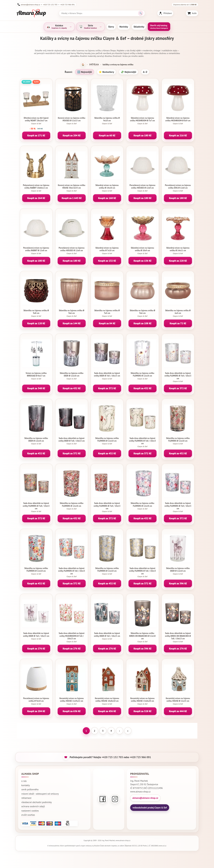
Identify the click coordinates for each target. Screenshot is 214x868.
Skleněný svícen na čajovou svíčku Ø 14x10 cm (107, 188)
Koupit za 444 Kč (178, 711)
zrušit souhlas (28, 815)
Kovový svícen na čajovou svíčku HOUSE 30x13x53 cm (72, 188)
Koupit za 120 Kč (36, 323)
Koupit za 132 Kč (107, 261)
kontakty (26, 785)
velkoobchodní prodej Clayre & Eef (150, 808)
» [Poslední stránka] (128, 731)
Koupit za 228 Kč (178, 261)
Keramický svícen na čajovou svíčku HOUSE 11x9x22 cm (72, 701)
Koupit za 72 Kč (178, 323)
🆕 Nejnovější (85, 72)
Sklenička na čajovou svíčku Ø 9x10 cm (107, 121)
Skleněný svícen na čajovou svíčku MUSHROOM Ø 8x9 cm (178, 121)
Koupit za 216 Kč (178, 135)
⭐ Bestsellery (106, 72)
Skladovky (139, 27)
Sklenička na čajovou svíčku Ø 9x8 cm (36, 313)
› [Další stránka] (119, 731)
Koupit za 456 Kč (107, 711)
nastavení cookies (30, 811)
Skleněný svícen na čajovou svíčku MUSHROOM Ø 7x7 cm (143, 121)
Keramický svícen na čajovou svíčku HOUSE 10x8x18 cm (107, 701)
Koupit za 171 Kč (36, 135)
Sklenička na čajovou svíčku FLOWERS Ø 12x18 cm (143, 376)
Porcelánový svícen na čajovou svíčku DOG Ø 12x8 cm (178, 188)
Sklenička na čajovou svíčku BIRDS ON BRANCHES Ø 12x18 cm (143, 637)
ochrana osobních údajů (33, 806)
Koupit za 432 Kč (72, 388)
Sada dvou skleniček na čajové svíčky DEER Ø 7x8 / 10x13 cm (107, 376)
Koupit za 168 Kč (107, 198)
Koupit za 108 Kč (143, 323)
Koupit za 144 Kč (72, 323)
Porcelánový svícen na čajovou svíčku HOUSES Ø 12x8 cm (143, 188)
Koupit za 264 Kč (36, 198)
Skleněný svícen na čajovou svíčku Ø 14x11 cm (178, 251)
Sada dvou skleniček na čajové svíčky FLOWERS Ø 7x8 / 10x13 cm (178, 377)
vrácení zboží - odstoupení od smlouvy (40, 794)
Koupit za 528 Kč (143, 711)
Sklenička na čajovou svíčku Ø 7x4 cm (107, 313)
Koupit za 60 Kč (107, 135)
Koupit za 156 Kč (143, 261)
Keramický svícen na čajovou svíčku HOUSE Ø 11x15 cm (178, 701)
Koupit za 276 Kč (36, 649)
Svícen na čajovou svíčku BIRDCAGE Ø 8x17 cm (36, 376)
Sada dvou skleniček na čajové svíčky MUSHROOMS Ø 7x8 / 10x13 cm (72, 637)
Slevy (111, 27)
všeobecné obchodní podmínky (37, 802)
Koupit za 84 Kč (107, 323)
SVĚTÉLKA (94, 64)
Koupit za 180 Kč (143, 135)
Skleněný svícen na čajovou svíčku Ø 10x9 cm (143, 251)
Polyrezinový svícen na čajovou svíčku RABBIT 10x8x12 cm (36, 188)
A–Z (145, 72)
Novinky (124, 27)
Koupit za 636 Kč (72, 711)
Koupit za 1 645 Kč (72, 198)
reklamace (26, 798)
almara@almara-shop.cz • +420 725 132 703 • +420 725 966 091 (46, 4)
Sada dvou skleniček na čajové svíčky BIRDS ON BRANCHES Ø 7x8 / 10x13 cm (178, 637)
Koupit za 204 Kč (72, 135)
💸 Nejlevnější (128, 72)
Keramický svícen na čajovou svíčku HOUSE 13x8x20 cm (143, 701)
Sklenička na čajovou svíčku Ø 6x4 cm (178, 313)
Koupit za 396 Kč (178, 583)
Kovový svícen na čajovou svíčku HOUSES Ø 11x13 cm (72, 121)
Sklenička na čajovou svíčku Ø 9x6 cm (72, 313)
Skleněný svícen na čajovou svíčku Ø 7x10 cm (107, 251)
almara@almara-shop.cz (145, 798)
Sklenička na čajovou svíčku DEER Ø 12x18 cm (72, 376)
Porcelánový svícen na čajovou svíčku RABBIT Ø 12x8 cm (36, 251)
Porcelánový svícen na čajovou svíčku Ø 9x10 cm (36, 701)
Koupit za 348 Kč (36, 388)
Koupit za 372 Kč (107, 388)
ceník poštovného (30, 789)
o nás (24, 781)
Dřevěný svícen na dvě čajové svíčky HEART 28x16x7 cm (36, 121)
